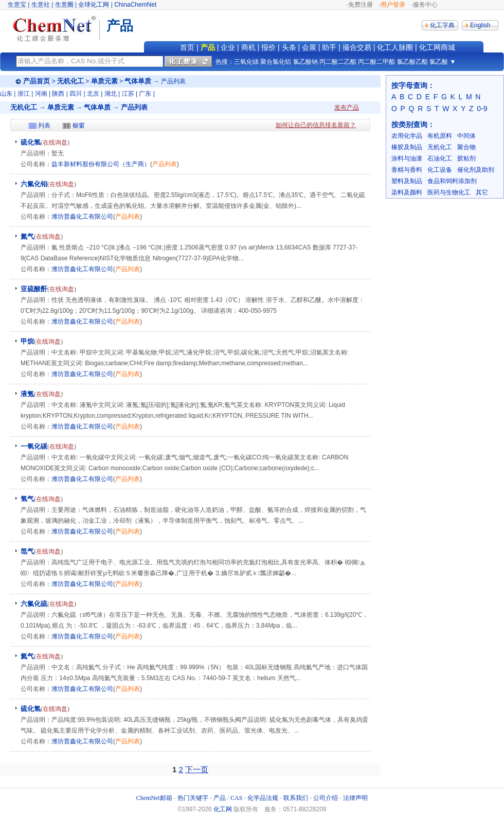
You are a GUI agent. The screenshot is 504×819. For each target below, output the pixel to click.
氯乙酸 (439, 62)
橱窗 (79, 126)
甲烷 (27, 341)
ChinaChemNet (135, 5)
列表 (44, 126)
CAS (236, 798)
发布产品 (347, 108)
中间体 (466, 136)
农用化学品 (407, 136)
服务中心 (425, 5)
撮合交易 (357, 47)
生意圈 (64, 5)
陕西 (58, 94)
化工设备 (440, 170)
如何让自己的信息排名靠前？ (316, 125)
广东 (145, 94)
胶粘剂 (466, 158)
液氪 (27, 394)
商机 (248, 47)
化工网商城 (437, 47)
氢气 (27, 499)
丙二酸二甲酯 (376, 62)
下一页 (197, 769)
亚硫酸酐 (34, 289)
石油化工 (440, 158)
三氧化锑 (246, 62)
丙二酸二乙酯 (338, 62)
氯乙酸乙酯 (412, 62)
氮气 (27, 236)
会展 (309, 47)
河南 (41, 94)
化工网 (223, 809)
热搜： (225, 62)
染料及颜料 (407, 192)
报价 (268, 47)
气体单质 (138, 81)
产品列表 (165, 164)
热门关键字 (193, 798)
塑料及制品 (407, 181)
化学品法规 (263, 798)
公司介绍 (326, 798)
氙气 (27, 551)
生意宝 (17, 5)
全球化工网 (94, 5)
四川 (76, 94)
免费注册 (361, 5)
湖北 (111, 94)
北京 (93, 94)
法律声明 (355, 798)
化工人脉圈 (395, 47)
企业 (228, 47)
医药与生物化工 (449, 192)
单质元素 (104, 81)
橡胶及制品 (407, 147)
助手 (329, 47)
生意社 (41, 5)
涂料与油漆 (407, 158)
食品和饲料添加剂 (452, 181)
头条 (289, 47)
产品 (208, 47)
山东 (6, 94)
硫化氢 (31, 142)
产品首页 (37, 81)
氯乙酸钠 (305, 62)
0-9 (482, 109)
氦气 (27, 656)
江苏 (128, 94)
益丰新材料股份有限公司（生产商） (101, 164)
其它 (482, 192)
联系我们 (296, 798)
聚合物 (466, 147)
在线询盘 (55, 143)
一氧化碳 (34, 446)
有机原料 (440, 136)
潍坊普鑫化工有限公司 (82, 217)
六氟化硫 (34, 604)
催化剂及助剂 (476, 170)
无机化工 (70, 81)
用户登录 (393, 5)
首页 (187, 47)
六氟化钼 (34, 184)
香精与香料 (407, 170)
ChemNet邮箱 (154, 798)
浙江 (24, 94)
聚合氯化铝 (276, 62)
